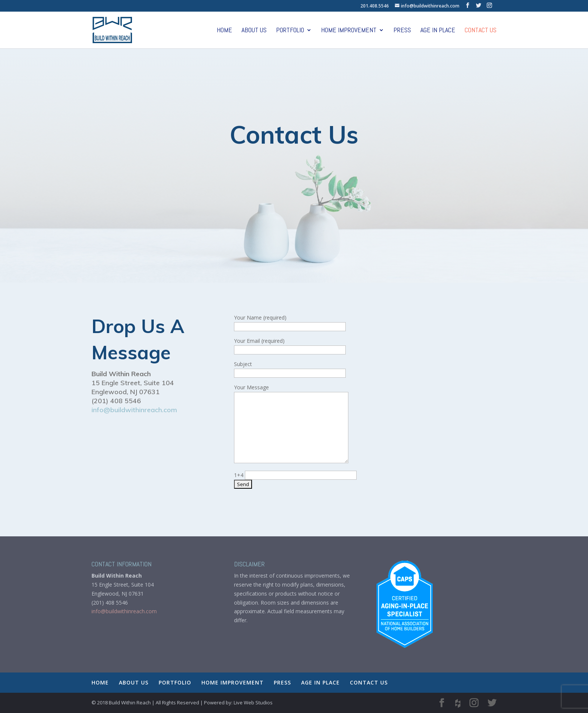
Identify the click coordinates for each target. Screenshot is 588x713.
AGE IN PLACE (438, 31)
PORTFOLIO (290, 31)
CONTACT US (481, 31)
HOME (224, 31)
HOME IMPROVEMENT (349, 31)
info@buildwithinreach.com (134, 410)
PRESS (402, 31)
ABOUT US (254, 31)
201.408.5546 (375, 6)
